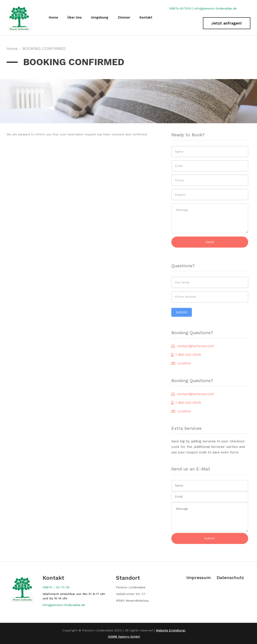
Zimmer (124, 18)
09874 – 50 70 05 (56, 587)
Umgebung (100, 18)
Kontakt (146, 18)
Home (53, 18)
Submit (182, 312)
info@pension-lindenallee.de (215, 8)
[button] (227, 23)
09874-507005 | (182, 8)
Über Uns (74, 18)
